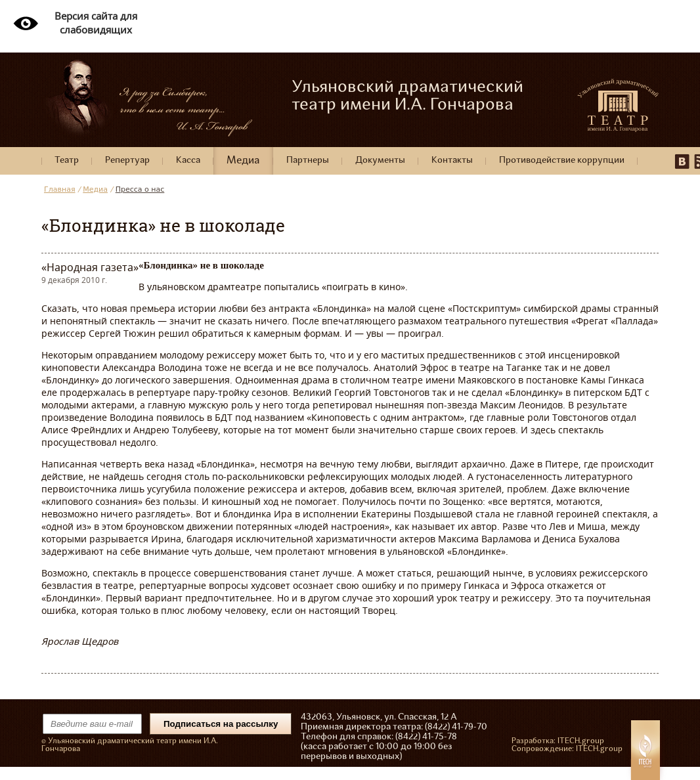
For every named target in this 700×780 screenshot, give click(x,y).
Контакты (452, 161)
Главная (60, 189)
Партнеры (308, 161)
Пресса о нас (140, 189)
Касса (188, 161)
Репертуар (127, 161)
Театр (67, 161)
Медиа (243, 161)
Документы (380, 161)
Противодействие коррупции (562, 161)
